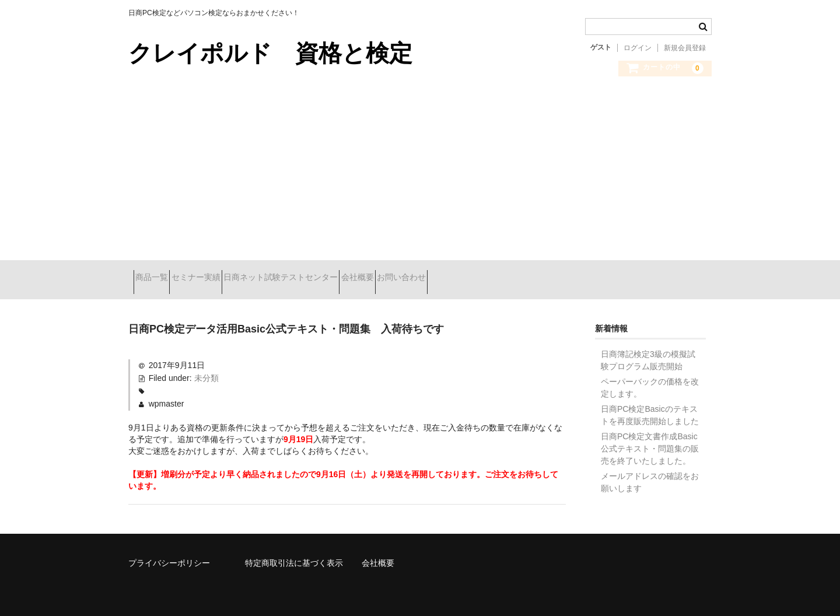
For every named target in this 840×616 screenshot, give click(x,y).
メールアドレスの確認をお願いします (650, 473)
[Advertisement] (420, 178)
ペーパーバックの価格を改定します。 (650, 379)
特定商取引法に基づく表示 (294, 554)
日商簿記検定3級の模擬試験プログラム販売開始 (648, 351)
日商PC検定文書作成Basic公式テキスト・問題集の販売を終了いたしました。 (650, 440)
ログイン (638, 48)
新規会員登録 (685, 48)
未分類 (206, 369)
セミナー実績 (222, 278)
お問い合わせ (489, 278)
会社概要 (425, 278)
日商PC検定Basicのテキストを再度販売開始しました (650, 406)
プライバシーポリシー (169, 554)
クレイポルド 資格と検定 (270, 53)
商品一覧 (157, 278)
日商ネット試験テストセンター (327, 278)
